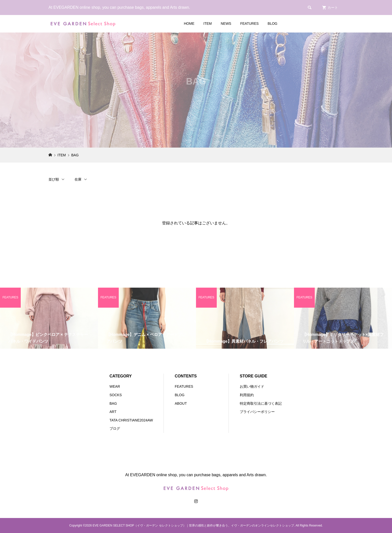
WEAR (115, 386)
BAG (113, 403)
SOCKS (116, 395)
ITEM (208, 24)
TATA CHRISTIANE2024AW (131, 420)
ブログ (115, 428)
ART (113, 412)
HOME (189, 24)
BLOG (273, 24)
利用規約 (247, 395)
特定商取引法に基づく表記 (261, 403)
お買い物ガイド (252, 386)
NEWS (226, 24)
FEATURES (249, 24)
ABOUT (181, 403)
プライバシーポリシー (257, 412)
